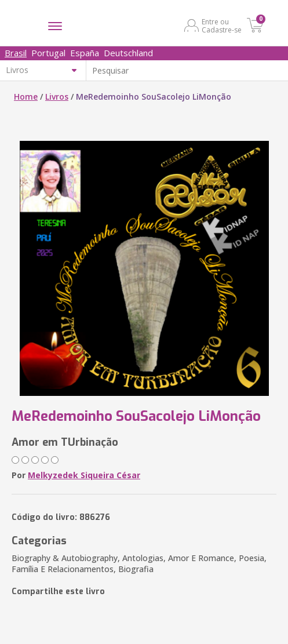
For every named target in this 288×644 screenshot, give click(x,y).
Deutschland (128, 53)
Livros (57, 97)
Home (26, 97)
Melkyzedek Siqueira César (84, 475)
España (85, 53)
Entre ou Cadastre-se (222, 26)
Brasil (16, 53)
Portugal (48, 53)
